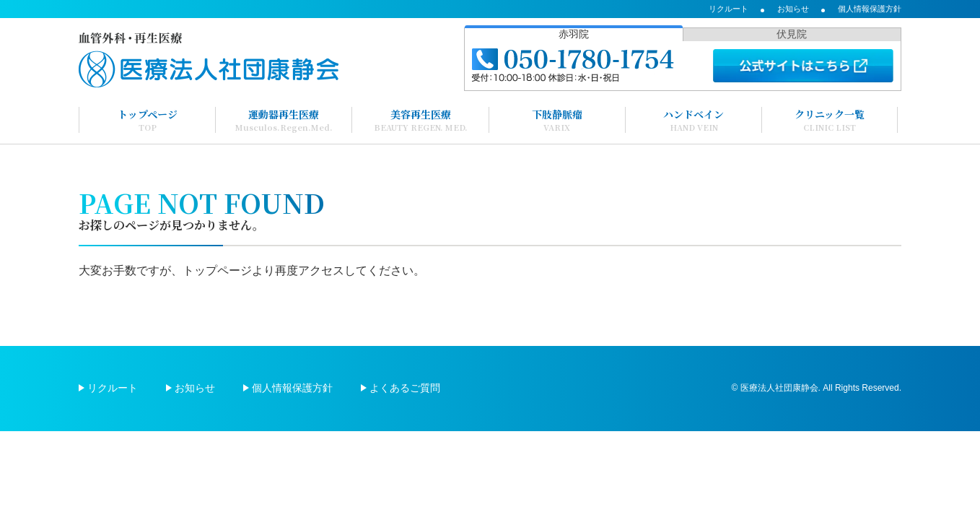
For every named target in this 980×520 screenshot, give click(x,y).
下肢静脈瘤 (557, 120)
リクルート (729, 9)
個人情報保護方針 (870, 9)
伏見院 (792, 34)
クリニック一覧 (830, 120)
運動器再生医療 (284, 120)
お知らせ (793, 9)
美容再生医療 (421, 120)
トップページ (148, 120)
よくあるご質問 (405, 388)
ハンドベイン (694, 120)
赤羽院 (574, 34)
